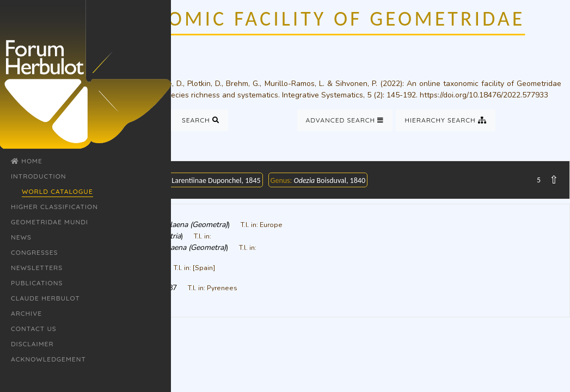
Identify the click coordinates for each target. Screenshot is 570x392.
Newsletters (37, 268)
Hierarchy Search (446, 120)
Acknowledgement (48, 359)
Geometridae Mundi (50, 222)
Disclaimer (32, 344)
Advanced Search (345, 120)
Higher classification (54, 207)
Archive (26, 313)
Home (27, 161)
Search (201, 120)
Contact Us (34, 329)
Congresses (34, 252)
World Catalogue (57, 191)
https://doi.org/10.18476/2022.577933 (484, 95)
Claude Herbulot (45, 298)
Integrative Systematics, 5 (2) (332, 95)
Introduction (39, 176)
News (21, 237)
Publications (37, 283)
